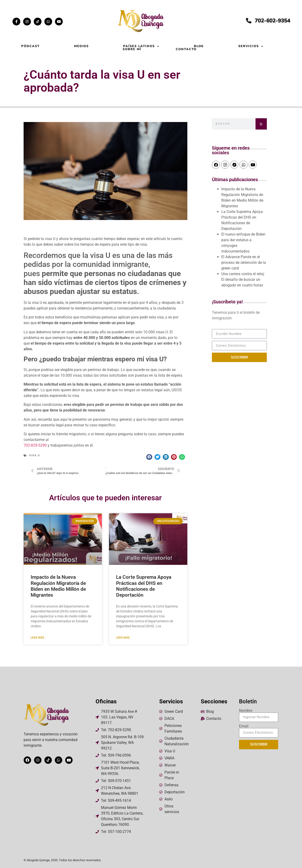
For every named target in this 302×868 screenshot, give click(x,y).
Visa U (34, 455)
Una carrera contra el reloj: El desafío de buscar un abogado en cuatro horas (243, 279)
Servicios (251, 46)
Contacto (186, 49)
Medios (82, 46)
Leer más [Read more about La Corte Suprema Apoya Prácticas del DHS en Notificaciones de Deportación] (123, 638)
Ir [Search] (261, 124)
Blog (199, 46)
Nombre (246, 711)
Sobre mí (132, 49)
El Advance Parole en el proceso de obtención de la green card (244, 263)
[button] (149, 457)
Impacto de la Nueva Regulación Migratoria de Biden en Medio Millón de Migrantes (58, 586)
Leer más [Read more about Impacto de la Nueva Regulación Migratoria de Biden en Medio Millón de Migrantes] (37, 638)
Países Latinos (141, 46)
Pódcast (30, 46)
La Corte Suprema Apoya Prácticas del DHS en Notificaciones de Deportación (144, 586)
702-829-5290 (35, 445)
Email (244, 726)
